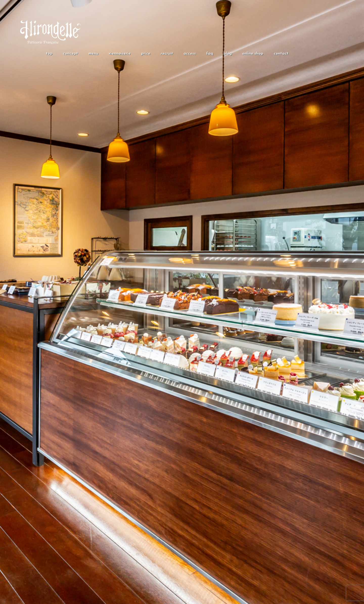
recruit (167, 54)
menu (93, 54)
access (190, 54)
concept (71, 54)
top (49, 54)
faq (210, 54)
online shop (253, 54)
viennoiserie (120, 54)
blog (228, 54)
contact (281, 54)
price (146, 54)
